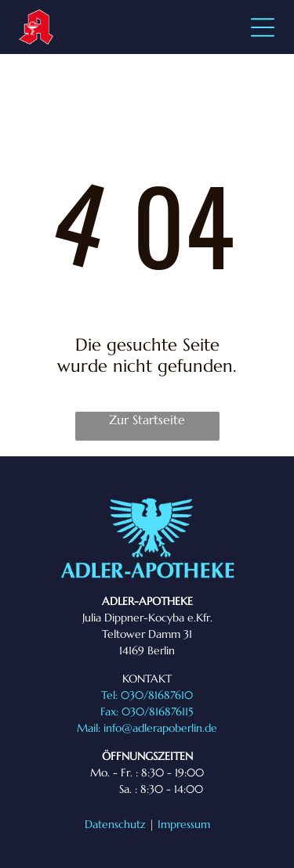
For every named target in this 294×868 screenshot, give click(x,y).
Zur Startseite (147, 420)
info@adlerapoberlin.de (160, 728)
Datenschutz (115, 824)
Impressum (184, 824)
